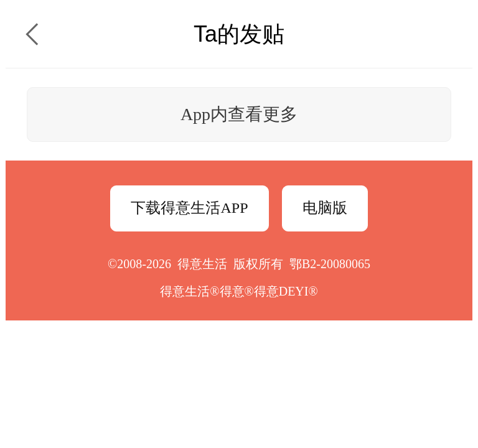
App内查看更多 (239, 114)
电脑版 (325, 208)
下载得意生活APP (189, 208)
